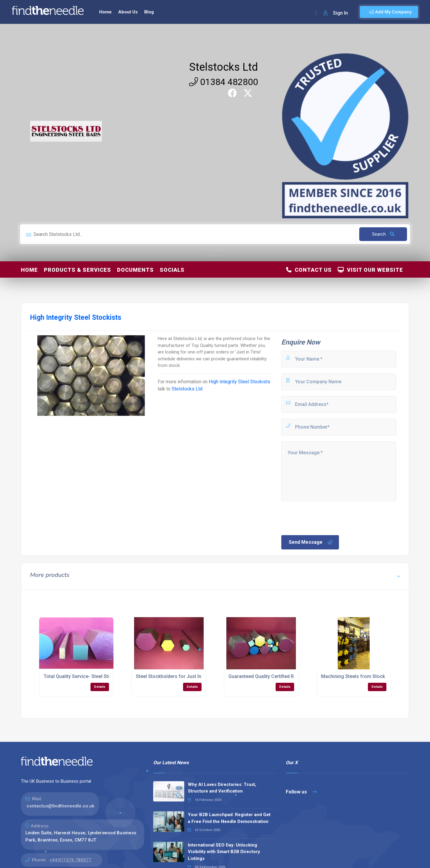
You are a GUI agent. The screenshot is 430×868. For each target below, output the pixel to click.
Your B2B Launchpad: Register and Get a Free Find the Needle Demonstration (229, 818)
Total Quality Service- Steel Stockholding (88, 676)
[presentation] (326, 518)
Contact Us (309, 270)
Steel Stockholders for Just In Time (175, 676)
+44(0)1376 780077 (70, 860)
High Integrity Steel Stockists (239, 382)
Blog (149, 12)
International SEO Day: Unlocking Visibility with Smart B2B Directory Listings (224, 852)
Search (383, 234)
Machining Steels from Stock (353, 676)
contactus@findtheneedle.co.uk (60, 806)
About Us (128, 12)
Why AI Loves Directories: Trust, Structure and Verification (222, 788)
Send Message (311, 542)
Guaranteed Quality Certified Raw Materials (275, 676)
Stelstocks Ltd (224, 67)
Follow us (301, 792)
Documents (135, 270)
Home (105, 12)
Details (100, 687)
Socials (172, 270)
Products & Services (77, 270)
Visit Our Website (370, 270)
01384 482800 (224, 82)
